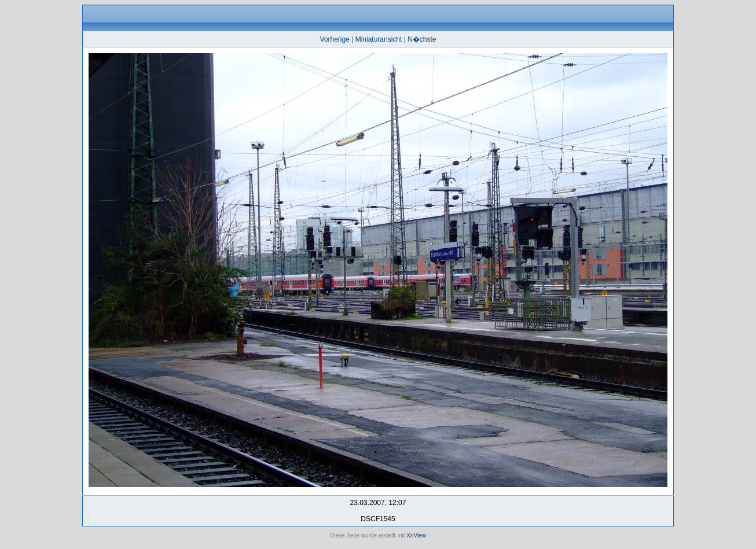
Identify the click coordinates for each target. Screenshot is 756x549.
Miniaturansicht (379, 39)
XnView (416, 535)
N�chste (422, 39)
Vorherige (334, 39)
